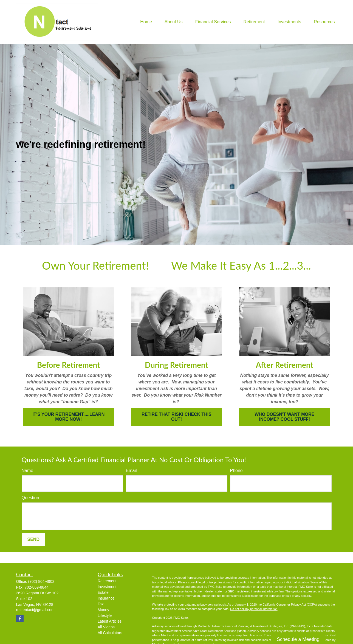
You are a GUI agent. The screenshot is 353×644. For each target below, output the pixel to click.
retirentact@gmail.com (35, 610)
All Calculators (110, 633)
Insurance (106, 598)
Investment (107, 587)
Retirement (107, 581)
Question (30, 498)
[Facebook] (20, 618)
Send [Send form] (33, 539)
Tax (101, 604)
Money (103, 610)
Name (28, 471)
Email (131, 471)
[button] (146, 22)
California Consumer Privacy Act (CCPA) (290, 605)
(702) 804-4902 (41, 581)
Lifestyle (105, 615)
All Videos (106, 627)
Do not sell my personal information (254, 609)
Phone (236, 471)
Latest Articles (110, 621)
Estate (103, 592)
